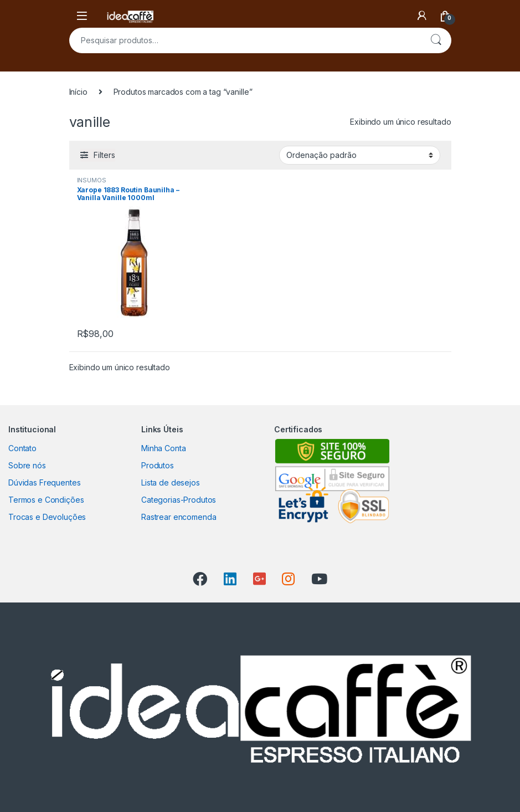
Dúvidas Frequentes (44, 482)
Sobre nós (27, 465)
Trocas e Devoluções (47, 517)
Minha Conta (163, 448)
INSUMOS (92, 180)
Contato (22, 448)
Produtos (158, 465)
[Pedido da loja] (360, 155)
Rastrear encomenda (179, 517)
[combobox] (245, 40)
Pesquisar (436, 40)
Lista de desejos (171, 482)
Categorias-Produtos (179, 500)
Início (78, 92)
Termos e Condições (46, 500)
